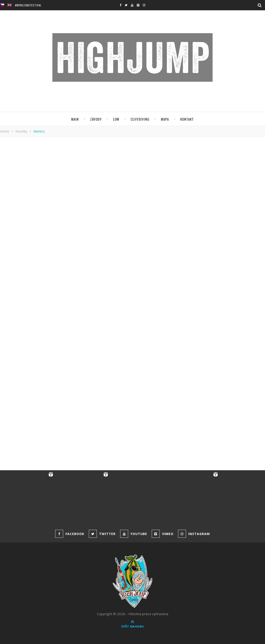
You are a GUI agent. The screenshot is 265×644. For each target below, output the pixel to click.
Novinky (21, 131)
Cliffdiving (140, 119)
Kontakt (187, 119)
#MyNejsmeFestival (28, 5)
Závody (96, 119)
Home (5, 131)
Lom (116, 119)
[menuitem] (4, 5)
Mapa (165, 119)
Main (75, 119)
